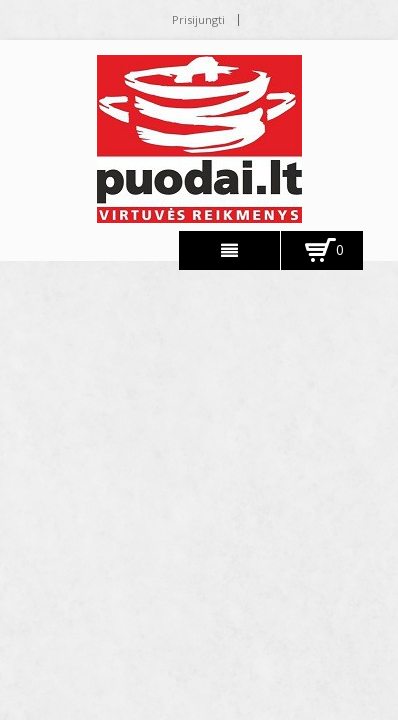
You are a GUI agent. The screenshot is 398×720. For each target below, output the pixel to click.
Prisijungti (198, 19)
